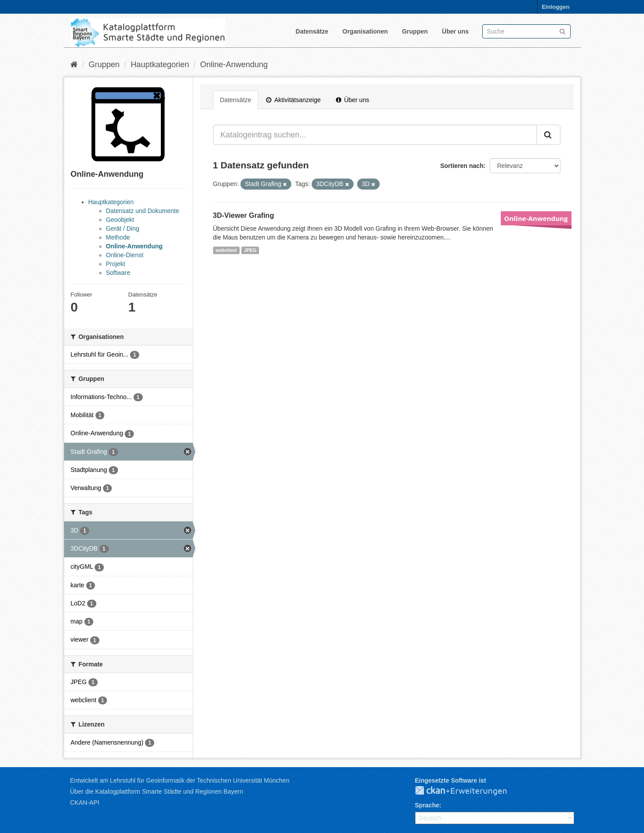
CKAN (468, 791)
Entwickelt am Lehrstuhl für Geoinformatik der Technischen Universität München (180, 780)
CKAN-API (85, 803)
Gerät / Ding (123, 228)
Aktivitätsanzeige (293, 100)
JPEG (250, 250)
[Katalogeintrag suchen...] (375, 135)
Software (118, 273)
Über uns (455, 31)
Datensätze (312, 31)
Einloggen (556, 7)
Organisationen (365, 31)
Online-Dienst (125, 255)
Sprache (427, 805)
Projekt (116, 264)
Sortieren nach (462, 166)
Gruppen (415, 31)
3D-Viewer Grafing (244, 215)
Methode (118, 237)
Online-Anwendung (234, 65)
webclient (226, 250)
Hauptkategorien (160, 65)
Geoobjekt (120, 220)
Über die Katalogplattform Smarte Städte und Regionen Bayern (157, 791)
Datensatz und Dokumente (143, 211)
